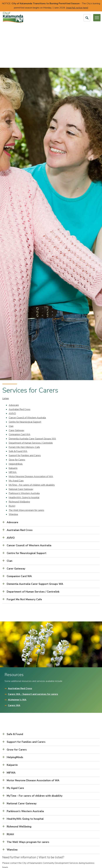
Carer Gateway (16, 430)
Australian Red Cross (20, 409)
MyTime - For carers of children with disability (32, 485)
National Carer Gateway (21, 489)
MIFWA (13, 472)
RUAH (12, 506)
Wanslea (13, 514)
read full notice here (77, 8)
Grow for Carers (17, 460)
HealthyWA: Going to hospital (24, 498)
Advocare (14, 405)
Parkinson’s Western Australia (24, 493)
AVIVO (12, 413)
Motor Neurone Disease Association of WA (31, 476)
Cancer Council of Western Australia (27, 418)
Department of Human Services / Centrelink (31, 443)
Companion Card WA (20, 434)
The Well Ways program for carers (26, 510)
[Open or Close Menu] (97, 18)
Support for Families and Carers (25, 455)
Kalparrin (13, 468)
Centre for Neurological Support (25, 422)
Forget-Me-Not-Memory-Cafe (24, 447)
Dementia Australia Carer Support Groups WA (32, 439)
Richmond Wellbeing (19, 502)
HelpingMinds (16, 464)
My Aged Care (16, 481)
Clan (11, 426)
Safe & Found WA (18, 451)
